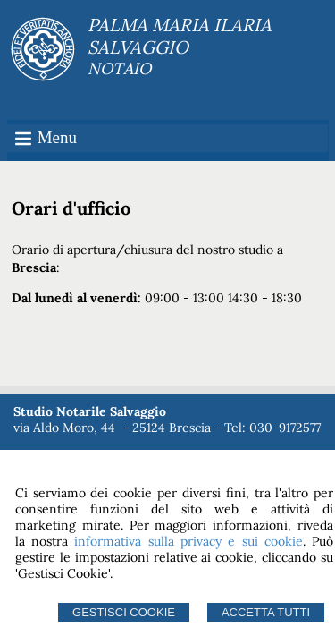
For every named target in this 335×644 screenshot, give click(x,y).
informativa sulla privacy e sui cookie (188, 541)
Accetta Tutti (266, 612)
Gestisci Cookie (124, 612)
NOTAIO (119, 68)
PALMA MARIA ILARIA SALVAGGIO (180, 36)
